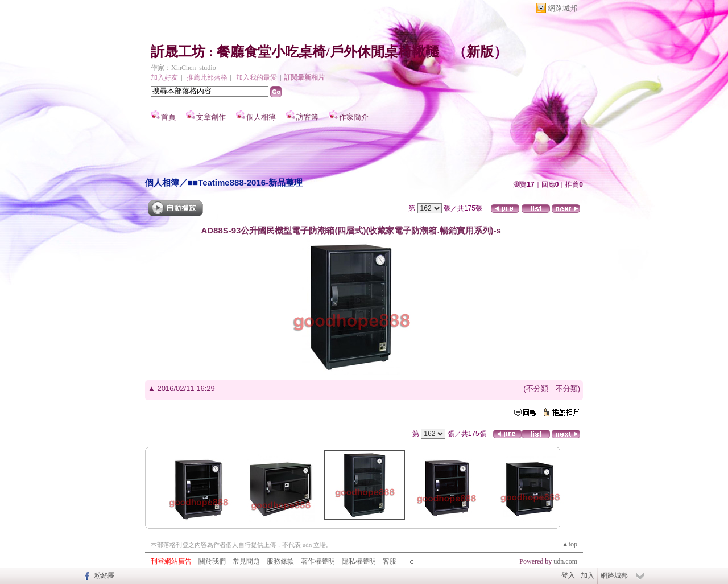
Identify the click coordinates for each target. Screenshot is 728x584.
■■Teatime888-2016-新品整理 (245, 182)
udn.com (565, 561)
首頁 (168, 117)
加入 (588, 575)
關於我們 (212, 561)
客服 (390, 561)
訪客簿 (307, 117)
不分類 (537, 388)
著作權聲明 (318, 561)
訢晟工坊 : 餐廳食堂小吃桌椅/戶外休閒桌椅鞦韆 (295, 52)
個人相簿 (261, 117)
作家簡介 (354, 117)
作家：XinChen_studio (183, 68)
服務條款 (280, 561)
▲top (570, 544)
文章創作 (211, 117)
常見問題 (246, 561)
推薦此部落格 (207, 77)
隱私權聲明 (359, 561)
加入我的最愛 (257, 77)
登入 (568, 575)
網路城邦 (562, 8)
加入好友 (164, 77)
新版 (480, 52)
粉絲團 (105, 575)
